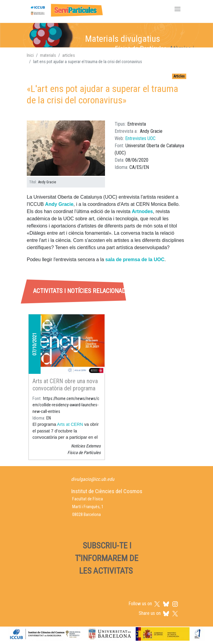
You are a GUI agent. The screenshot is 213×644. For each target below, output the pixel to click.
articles (69, 55)
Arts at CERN (70, 424)
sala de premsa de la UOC (135, 259)
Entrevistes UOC (140, 138)
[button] (66, 148)
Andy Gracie (59, 204)
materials (48, 55)
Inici (30, 55)
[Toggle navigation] (177, 10)
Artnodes (142, 211)
